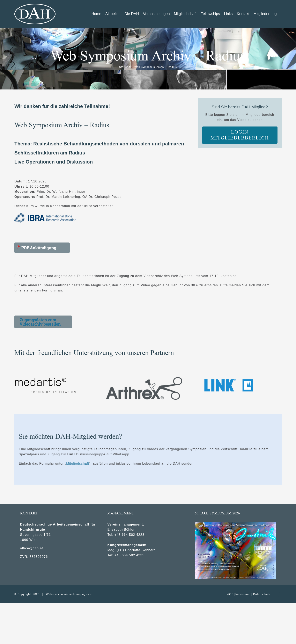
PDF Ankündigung (37, 248)
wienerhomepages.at (78, 594)
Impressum (243, 594)
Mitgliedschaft (190, 464)
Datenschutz (262, 594)
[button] (43, 322)
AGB (230, 594)
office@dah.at (32, 548)
